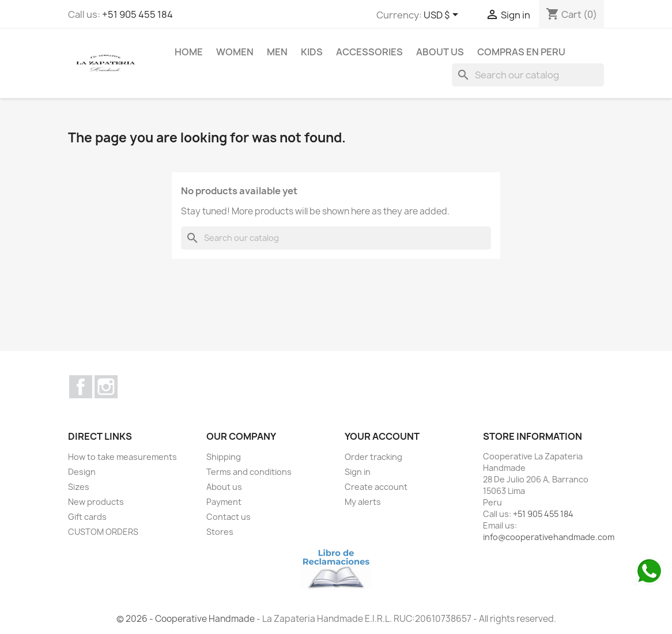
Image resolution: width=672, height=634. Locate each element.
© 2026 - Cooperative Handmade (186, 619)
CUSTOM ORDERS (103, 532)
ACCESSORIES (369, 52)
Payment (224, 502)
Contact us (229, 517)
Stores (220, 532)
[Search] (528, 75)
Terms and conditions (249, 472)
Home (189, 52)
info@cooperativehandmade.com (549, 537)
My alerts (363, 502)
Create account (376, 487)
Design (82, 472)
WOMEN (235, 52)
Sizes (79, 487)
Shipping (224, 457)
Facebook (81, 387)
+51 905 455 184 (137, 14)
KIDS (312, 52)
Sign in (358, 472)
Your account (382, 436)
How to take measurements (122, 457)
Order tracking (373, 457)
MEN (277, 52)
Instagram (106, 387)
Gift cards (87, 517)
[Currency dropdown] (443, 16)
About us (440, 52)
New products (96, 502)
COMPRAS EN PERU (521, 52)
